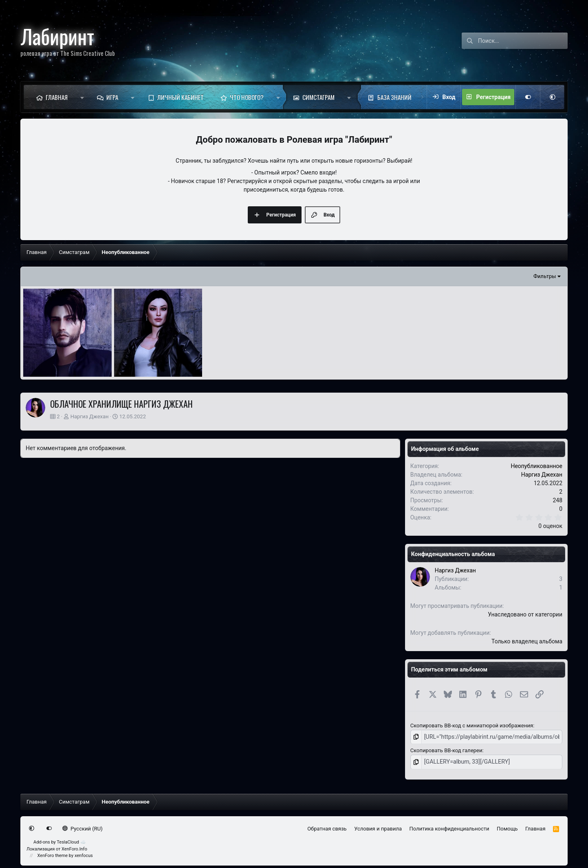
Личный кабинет (181, 97)
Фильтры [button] (545, 276)
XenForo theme (53, 854)
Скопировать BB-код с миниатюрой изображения (472, 726)
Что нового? (247, 97)
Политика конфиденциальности (449, 827)
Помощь (507, 827)
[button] (82, 97)
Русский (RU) (83, 827)
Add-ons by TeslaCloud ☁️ (60, 841)
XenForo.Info (74, 847)
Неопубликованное (536, 466)
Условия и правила (378, 827)
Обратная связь (327, 827)
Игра (112, 97)
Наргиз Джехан (90, 416)
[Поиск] (523, 41)
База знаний (394, 97)
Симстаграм (318, 97)
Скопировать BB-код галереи (446, 750)
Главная (57, 97)
